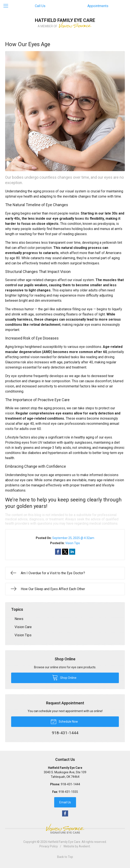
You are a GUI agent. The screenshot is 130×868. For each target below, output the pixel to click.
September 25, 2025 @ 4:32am (73, 538)
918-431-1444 (70, 784)
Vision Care (23, 627)
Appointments (98, 6)
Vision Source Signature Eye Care (65, 829)
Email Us (65, 802)
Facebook (65, 813)
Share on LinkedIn (72, 552)
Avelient (84, 846)
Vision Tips (73, 543)
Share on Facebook (58, 552)
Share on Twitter (65, 552)
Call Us (40, 6)
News (19, 619)
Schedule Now (64, 721)
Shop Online (64, 677)
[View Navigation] (7, 6)
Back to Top (65, 857)
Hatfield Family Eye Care (64, 842)
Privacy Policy (49, 846)
